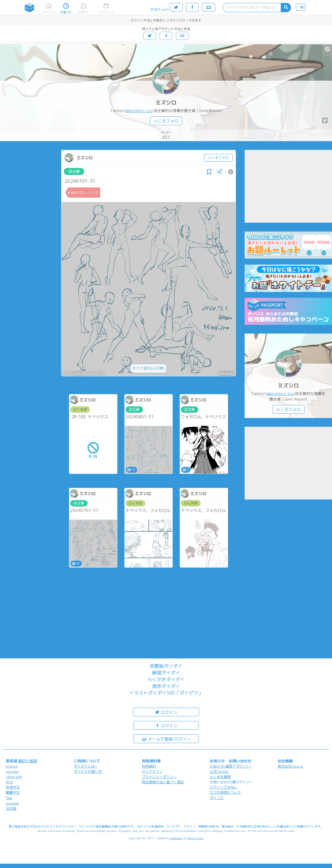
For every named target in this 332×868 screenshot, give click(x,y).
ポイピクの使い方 (88, 772)
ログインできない (224, 787)
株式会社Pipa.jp (290, 766)
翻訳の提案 (28, 761)
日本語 (11, 808)
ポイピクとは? (85, 766)
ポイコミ (217, 798)
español (12, 772)
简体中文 (13, 787)
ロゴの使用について (225, 792)
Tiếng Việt (14, 777)
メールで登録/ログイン (166, 739)
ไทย (9, 798)
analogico (176, 838)
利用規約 (149, 766)
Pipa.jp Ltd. (196, 838)
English (12, 766)
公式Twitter (219, 772)
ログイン (166, 712)
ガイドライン (152, 772)
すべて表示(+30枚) (149, 368)
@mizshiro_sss (139, 111)
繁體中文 (13, 792)
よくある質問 (220, 777)
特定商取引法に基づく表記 (163, 782)
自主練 (74, 171)
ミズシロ (166, 103)
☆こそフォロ (166, 121)
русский (12, 803)
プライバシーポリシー (159, 777)
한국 (9, 782)
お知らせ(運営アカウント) (230, 766)
